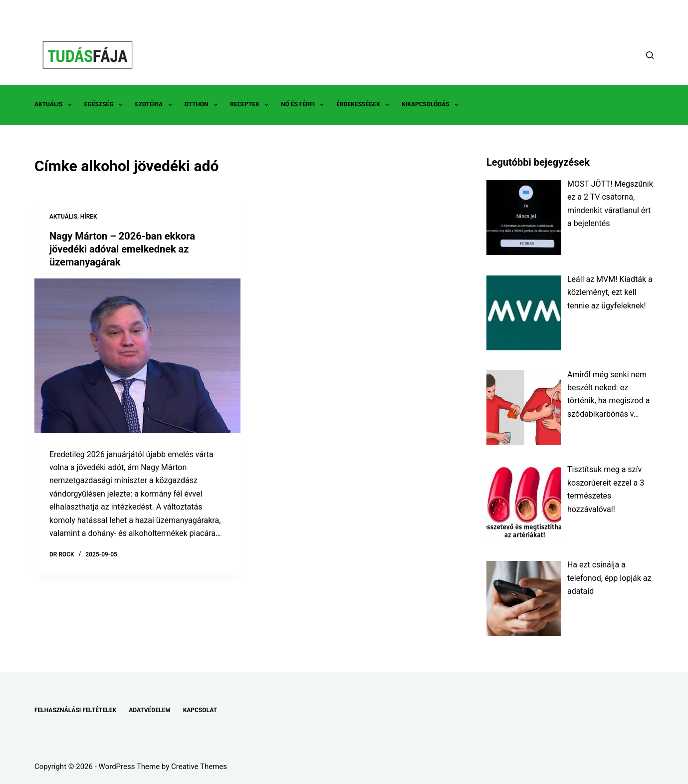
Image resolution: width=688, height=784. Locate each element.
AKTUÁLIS (55, 105)
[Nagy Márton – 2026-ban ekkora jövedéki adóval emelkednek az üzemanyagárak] (137, 356)
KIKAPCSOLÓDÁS (432, 105)
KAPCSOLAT (200, 710)
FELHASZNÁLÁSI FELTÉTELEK (75, 710)
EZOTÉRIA (156, 105)
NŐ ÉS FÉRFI (304, 105)
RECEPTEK (251, 105)
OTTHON (203, 105)
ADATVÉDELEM (150, 710)
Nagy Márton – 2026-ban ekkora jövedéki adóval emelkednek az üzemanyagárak (122, 249)
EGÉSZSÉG (106, 105)
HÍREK (89, 217)
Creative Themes (199, 767)
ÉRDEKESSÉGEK (365, 105)
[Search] (650, 55)
